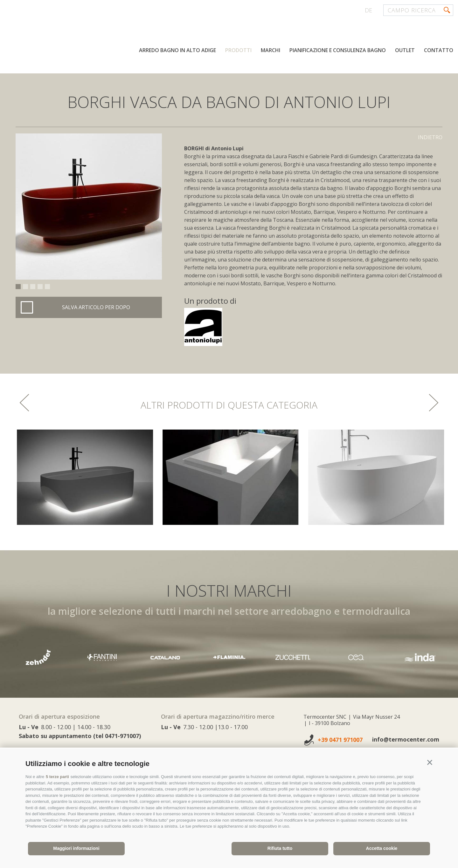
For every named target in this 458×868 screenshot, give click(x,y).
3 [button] (33, 287)
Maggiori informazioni (76, 848)
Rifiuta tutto (280, 848)
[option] (89, 207)
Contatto (439, 50)
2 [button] (25, 287)
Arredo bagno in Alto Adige (177, 50)
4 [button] (40, 287)
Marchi (271, 50)
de (368, 10)
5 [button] (47, 287)
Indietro (430, 137)
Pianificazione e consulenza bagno (338, 50)
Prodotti (238, 50)
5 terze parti (57, 777)
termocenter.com (81, 30)
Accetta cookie (382, 848)
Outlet (405, 50)
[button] (430, 763)
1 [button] (18, 287)
